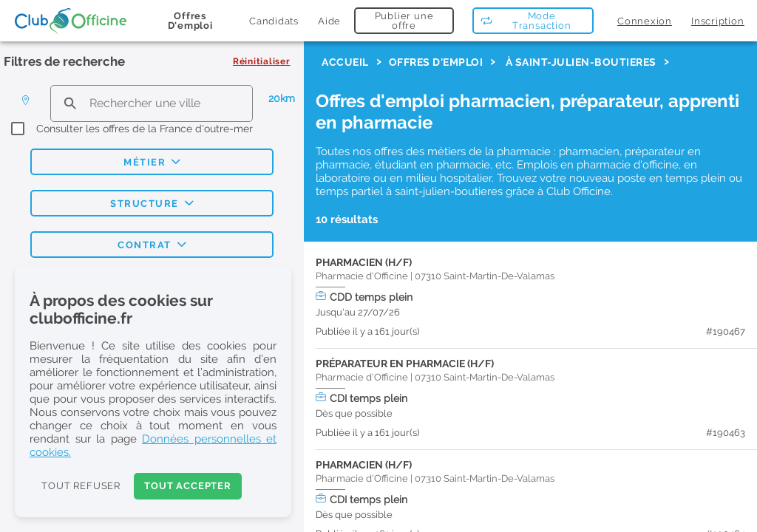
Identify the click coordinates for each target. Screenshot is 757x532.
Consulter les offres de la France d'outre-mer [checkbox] (145, 129)
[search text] (152, 103)
